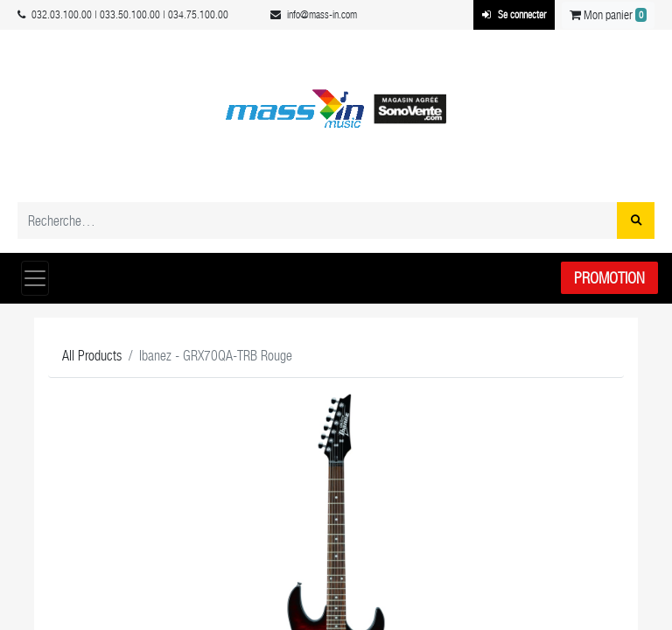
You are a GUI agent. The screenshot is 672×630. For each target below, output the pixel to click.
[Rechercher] (636, 220)
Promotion (609, 278)
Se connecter (514, 15)
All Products (92, 356)
